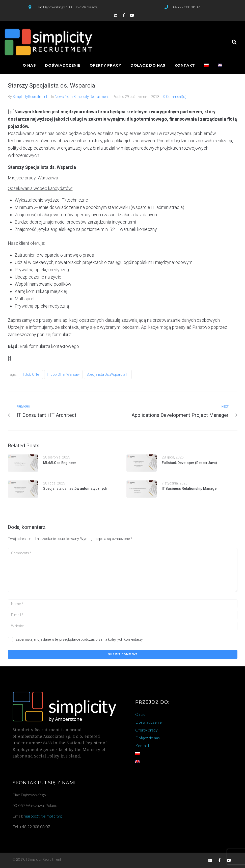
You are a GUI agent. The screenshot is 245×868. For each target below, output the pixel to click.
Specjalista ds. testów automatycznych (75, 489)
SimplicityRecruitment (30, 97)
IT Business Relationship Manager (190, 489)
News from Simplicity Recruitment (82, 97)
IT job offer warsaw (63, 374)
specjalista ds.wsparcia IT (108, 374)
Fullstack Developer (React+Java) (189, 463)
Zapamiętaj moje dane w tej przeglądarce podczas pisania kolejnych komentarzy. (79, 639)
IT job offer (31, 374)
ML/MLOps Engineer (60, 463)
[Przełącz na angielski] (220, 65)
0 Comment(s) (175, 97)
